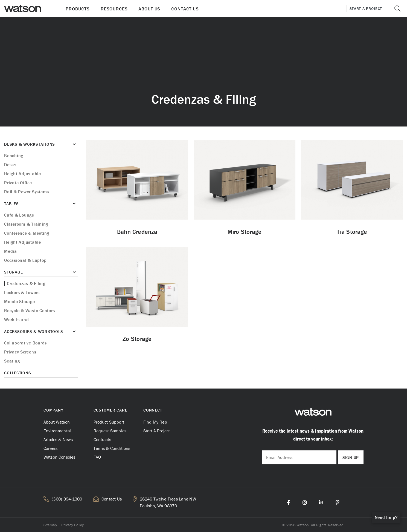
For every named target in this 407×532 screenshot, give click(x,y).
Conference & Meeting (27, 233)
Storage (13, 272)
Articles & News (58, 439)
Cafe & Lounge (19, 215)
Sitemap (50, 525)
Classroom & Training (26, 224)
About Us (149, 9)
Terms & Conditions (112, 448)
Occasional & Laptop (25, 260)
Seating (12, 361)
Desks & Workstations (30, 144)
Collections (18, 373)
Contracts (102, 439)
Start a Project (366, 8)
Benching (14, 156)
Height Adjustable (23, 174)
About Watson (57, 422)
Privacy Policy (72, 525)
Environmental (57, 431)
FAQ (97, 457)
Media (11, 251)
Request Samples (110, 431)
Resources (114, 9)
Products (78, 9)
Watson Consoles (59, 457)
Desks (10, 165)
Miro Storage (245, 232)
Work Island (16, 320)
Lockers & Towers (22, 292)
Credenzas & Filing (26, 283)
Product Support (109, 422)
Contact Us (185, 9)
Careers (50, 448)
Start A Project (157, 431)
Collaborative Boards (25, 343)
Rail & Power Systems (27, 192)
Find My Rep (155, 422)
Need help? (386, 517)
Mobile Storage (20, 301)
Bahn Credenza (137, 232)
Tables (11, 204)
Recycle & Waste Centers (29, 310)
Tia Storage (352, 232)
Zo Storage (137, 339)
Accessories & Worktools (34, 331)
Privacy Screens (20, 352)
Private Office (18, 183)
